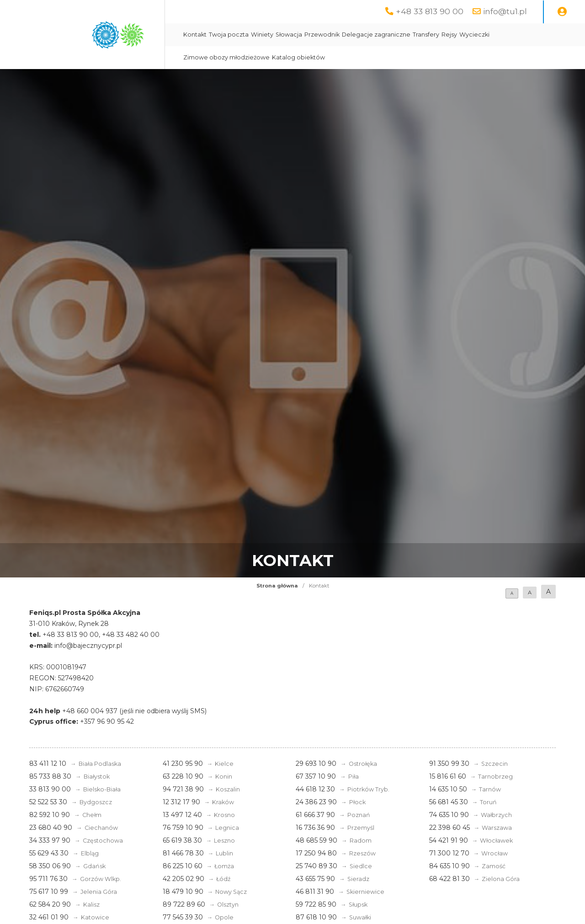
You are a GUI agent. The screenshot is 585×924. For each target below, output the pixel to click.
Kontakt (195, 35)
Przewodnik (322, 35)
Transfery (426, 35)
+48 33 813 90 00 (430, 11)
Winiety (262, 35)
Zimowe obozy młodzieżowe (226, 57)
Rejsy (449, 35)
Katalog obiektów (298, 57)
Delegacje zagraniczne (376, 35)
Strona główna (277, 586)
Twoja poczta (229, 35)
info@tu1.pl (505, 11)
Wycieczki (474, 35)
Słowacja (289, 35)
